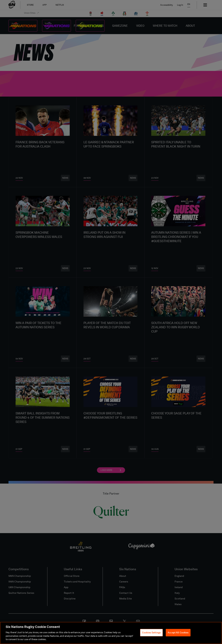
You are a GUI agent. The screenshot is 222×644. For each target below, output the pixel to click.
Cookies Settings (151, 633)
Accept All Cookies (178, 633)
